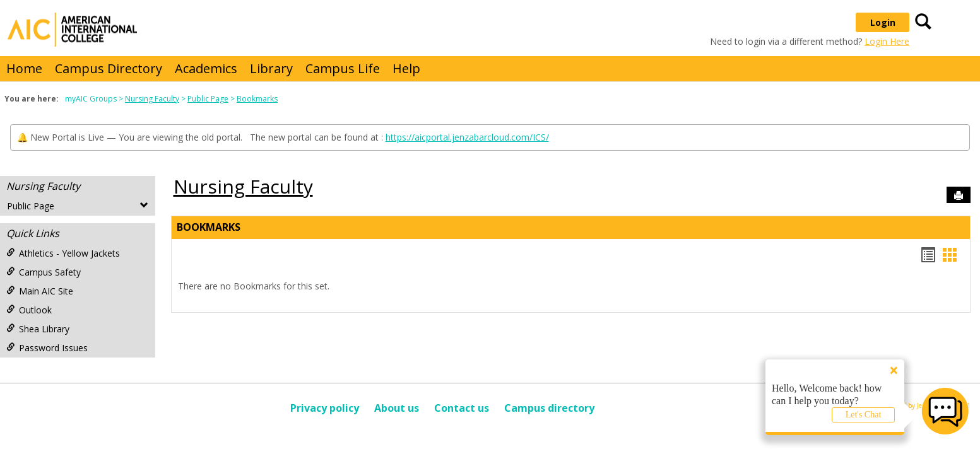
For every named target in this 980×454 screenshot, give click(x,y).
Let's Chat (864, 415)
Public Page (208, 99)
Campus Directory (109, 68)
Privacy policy (325, 408)
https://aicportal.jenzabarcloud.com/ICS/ (467, 137)
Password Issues (47, 348)
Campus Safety (44, 272)
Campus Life (343, 68)
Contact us (462, 408)
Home (24, 68)
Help (406, 68)
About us (397, 408)
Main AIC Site (40, 291)
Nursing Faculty (152, 99)
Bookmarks (257, 99)
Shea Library (38, 329)
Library (271, 68)
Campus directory (549, 408)
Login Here (887, 41)
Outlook (29, 310)
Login (883, 22)
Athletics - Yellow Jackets (63, 253)
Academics (206, 68)
